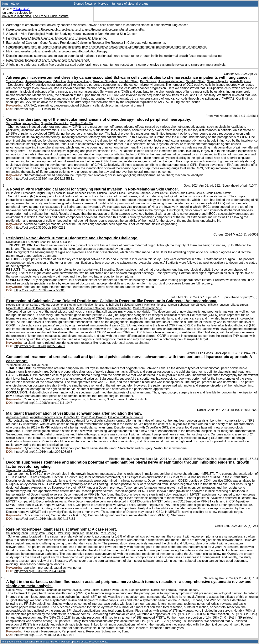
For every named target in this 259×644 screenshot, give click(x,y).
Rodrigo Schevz (139, 590)
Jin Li (26, 365)
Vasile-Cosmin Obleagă (91, 308)
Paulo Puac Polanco (94, 417)
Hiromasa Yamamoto (171, 81)
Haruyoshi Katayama (38, 81)
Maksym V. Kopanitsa (16, 16)
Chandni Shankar (39, 242)
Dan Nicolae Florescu (91, 305)
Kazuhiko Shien (129, 81)
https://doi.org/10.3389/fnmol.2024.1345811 (44, 179)
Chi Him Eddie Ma (81, 123)
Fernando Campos (138, 193)
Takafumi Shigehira (105, 81)
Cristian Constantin (119, 308)
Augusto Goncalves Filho (46, 417)
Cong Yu (41, 470)
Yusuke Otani (15, 81)
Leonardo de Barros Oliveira (63, 590)
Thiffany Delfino (34, 590)
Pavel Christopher (63, 308)
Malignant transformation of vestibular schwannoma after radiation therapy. (57, 51)
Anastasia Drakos (17, 417)
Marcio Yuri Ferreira (163, 590)
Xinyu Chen (13, 123)
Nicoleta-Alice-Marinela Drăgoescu (28, 308)
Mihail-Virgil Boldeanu (120, 305)
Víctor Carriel (160, 193)
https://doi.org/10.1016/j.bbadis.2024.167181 (45, 519)
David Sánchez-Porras (81, 193)
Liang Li (51, 533)
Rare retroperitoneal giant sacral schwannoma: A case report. (48, 60)
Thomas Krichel (48, 642)
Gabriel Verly (14, 590)
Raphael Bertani (188, 590)
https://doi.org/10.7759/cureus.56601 (40, 290)
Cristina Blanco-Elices (111, 193)
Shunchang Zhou (17, 533)
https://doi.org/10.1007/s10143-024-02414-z (44, 635)
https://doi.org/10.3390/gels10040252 (40, 228)
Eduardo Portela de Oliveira (126, 417)
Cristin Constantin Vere (147, 308)
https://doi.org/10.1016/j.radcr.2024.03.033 (43, 452)
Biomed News (83, 4)
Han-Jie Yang (39, 365)
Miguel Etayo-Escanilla (51, 193)
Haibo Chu (93, 533)
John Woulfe (71, 417)
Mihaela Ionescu (218, 305)
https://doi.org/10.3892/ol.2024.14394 (40, 571)
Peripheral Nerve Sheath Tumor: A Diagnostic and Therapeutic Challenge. (57, 38)
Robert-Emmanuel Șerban (23, 305)
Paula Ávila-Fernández (21, 193)
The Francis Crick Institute (51, 16)
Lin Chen (28, 470)
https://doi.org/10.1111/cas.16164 (37, 109)
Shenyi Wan (37, 533)
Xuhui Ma (78, 533)
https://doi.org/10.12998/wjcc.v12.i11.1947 (43, 403)
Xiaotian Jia (13, 470)
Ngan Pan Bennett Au (54, 123)
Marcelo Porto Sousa (114, 590)
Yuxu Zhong (109, 533)
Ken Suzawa (148, 81)
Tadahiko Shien (196, 81)
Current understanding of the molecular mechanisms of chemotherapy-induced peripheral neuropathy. (75, 29)
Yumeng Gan (31, 123)
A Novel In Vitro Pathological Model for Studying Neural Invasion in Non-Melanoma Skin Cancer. (72, 34)
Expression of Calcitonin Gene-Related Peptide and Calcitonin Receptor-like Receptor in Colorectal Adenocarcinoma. (86, 43)
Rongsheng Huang (79, 81)
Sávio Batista (91, 590)
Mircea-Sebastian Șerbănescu (187, 305)
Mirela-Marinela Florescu (151, 305)
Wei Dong (64, 533)
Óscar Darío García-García (187, 193)
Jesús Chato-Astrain (219, 193)
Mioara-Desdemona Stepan (58, 305)
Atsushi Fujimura (241, 81)
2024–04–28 (22, 9)
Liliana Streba (239, 305)
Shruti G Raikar (62, 242)
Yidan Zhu (59, 81)
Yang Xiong (13, 365)
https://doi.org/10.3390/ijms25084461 (40, 346)
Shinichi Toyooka (218, 81)
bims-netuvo (10, 4)
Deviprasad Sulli (16, 242)
